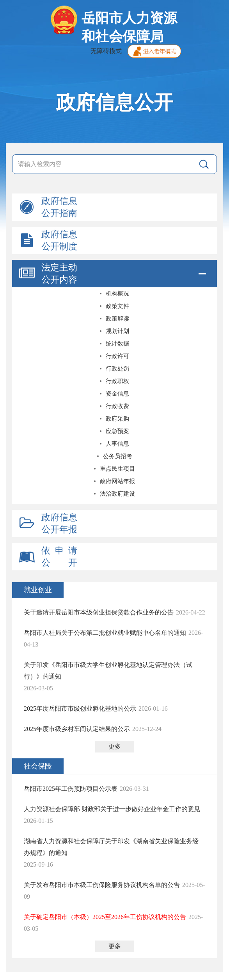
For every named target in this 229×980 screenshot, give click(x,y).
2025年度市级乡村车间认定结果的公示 (77, 729)
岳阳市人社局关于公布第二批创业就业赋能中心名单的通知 (105, 633)
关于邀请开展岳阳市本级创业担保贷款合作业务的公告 (99, 612)
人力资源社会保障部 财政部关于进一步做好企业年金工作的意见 (112, 809)
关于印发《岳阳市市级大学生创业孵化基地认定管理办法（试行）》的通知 (108, 671)
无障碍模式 (106, 51)
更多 (115, 746)
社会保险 (38, 766)
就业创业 (38, 590)
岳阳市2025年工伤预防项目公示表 (71, 789)
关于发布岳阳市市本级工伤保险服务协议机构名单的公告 (102, 885)
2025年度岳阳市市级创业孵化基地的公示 (80, 709)
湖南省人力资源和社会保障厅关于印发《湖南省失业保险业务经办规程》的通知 (111, 847)
